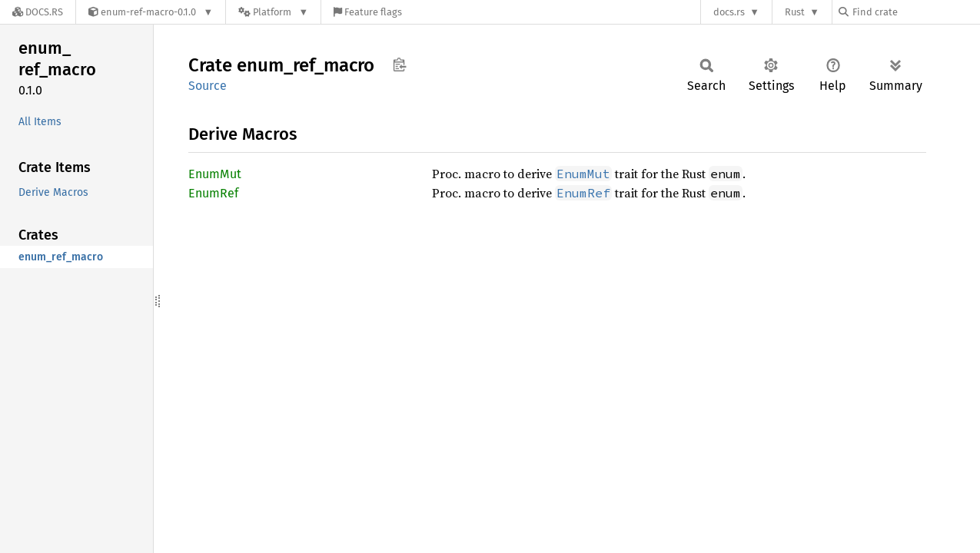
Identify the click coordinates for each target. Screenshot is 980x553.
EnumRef (213, 193)
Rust (795, 12)
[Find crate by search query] (915, 12)
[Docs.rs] (38, 12)
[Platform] (273, 12)
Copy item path (399, 65)
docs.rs (729, 12)
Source (208, 86)
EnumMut (215, 174)
